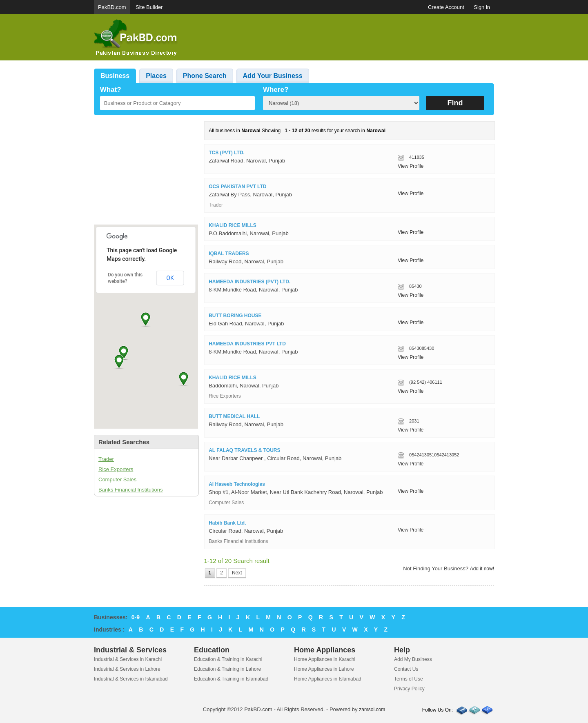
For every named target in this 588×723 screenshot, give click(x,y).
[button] (146, 319)
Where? (276, 90)
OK (170, 278)
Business (115, 76)
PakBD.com (112, 7)
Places (156, 76)
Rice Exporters (116, 469)
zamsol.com (372, 710)
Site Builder (149, 7)
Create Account (446, 7)
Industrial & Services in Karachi (128, 659)
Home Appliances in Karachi (325, 659)
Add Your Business (273, 76)
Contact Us (406, 669)
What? (111, 90)
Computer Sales (117, 479)
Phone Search (205, 76)
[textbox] (177, 103)
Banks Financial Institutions (131, 490)
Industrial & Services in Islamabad (131, 679)
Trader (106, 459)
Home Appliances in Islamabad (328, 679)
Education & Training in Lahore (227, 669)
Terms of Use (409, 679)
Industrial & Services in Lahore (127, 669)
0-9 (136, 617)
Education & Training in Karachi (228, 659)
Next (237, 573)
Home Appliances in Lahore (324, 669)
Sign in (482, 7)
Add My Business (413, 659)
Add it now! (482, 569)
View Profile (411, 166)
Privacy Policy (409, 689)
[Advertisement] (345, 38)
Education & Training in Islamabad (231, 679)
